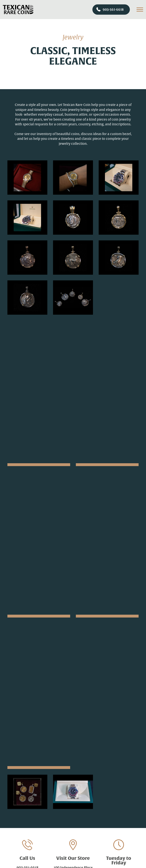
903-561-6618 (110, 9)
